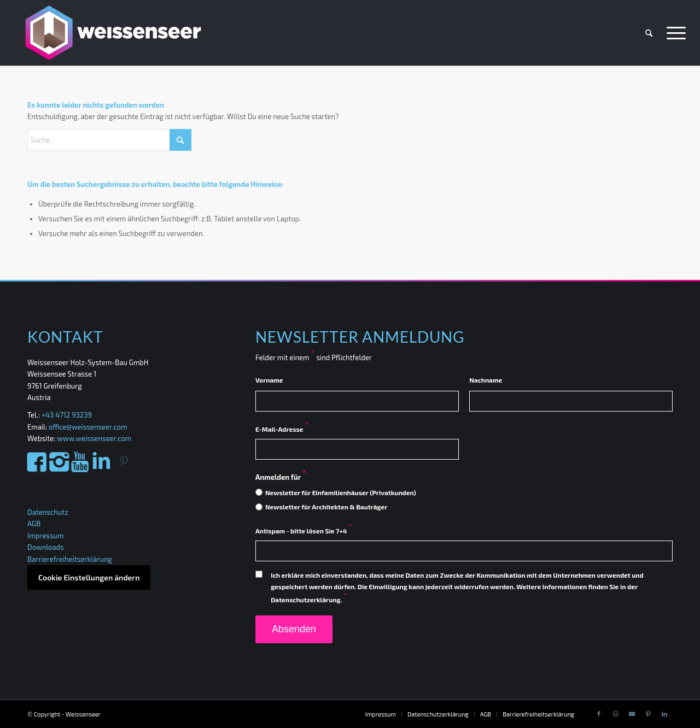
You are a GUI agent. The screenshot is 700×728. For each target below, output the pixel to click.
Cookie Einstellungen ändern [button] (89, 577)
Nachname (486, 380)
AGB (34, 524)
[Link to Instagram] (615, 714)
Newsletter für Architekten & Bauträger (326, 507)
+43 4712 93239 (68, 415)
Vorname (269, 380)
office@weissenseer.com (88, 427)
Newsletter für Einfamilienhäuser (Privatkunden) (341, 492)
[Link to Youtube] (632, 714)
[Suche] (649, 33)
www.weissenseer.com (94, 438)
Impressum (45, 536)
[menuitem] (649, 33)
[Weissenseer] (112, 33)
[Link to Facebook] (599, 714)
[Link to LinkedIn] (664, 714)
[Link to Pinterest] (648, 714)
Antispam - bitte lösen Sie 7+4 (304, 531)
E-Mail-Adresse (282, 429)
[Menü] (673, 33)
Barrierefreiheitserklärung (70, 559)
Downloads (46, 547)
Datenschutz (48, 512)
